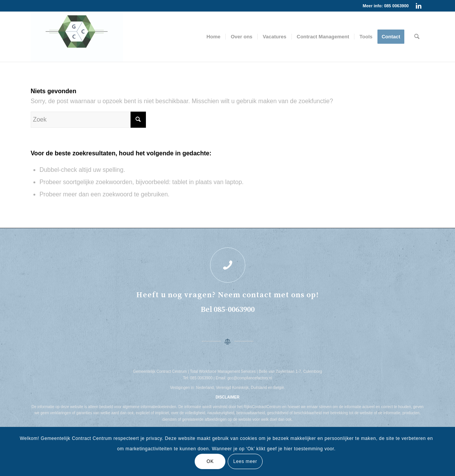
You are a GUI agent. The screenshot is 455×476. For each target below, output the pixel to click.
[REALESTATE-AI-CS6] (77, 37)
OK (210, 461)
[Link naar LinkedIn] (419, 6)
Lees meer (245, 461)
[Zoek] (417, 37)
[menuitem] (213, 37)
